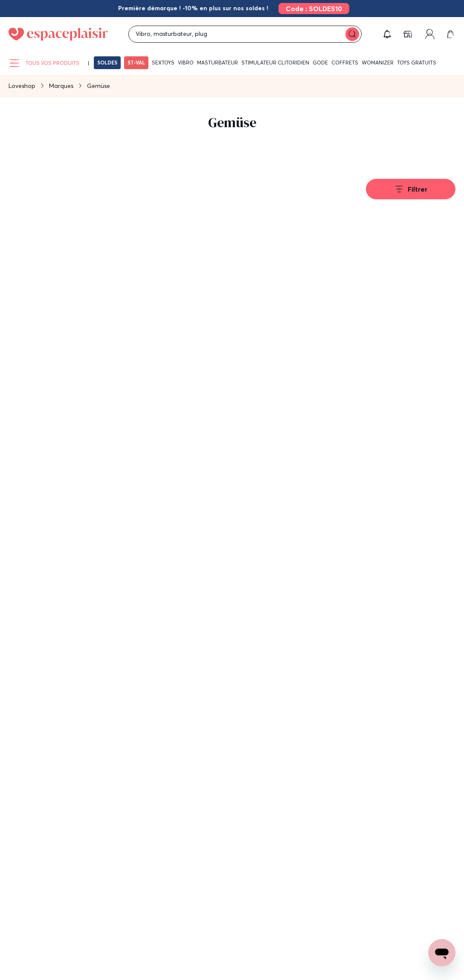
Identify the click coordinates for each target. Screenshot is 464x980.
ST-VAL (136, 63)
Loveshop (22, 86)
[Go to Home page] (58, 34)
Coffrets (345, 63)
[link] (311, 9)
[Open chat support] (442, 953)
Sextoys (163, 63)
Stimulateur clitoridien (275, 63)
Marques (61, 86)
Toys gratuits (417, 63)
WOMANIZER (378, 63)
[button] (387, 34)
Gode (320, 63)
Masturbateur (217, 63)
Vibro (186, 63)
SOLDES (107, 63)
